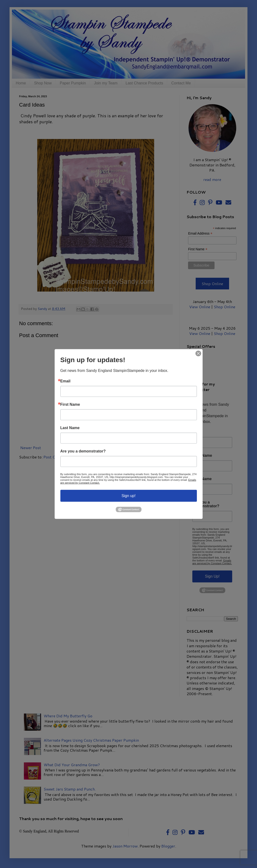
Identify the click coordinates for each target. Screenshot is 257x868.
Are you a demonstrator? (83, 451)
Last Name (70, 428)
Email (66, 381)
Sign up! (128, 496)
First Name (70, 404)
